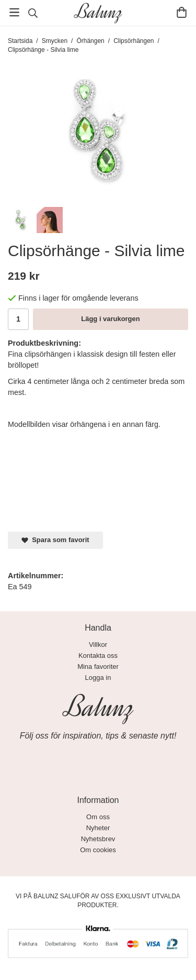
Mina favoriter (98, 667)
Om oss (98, 817)
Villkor (98, 645)
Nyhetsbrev (98, 839)
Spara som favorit (55, 540)
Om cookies (98, 850)
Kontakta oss (98, 656)
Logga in (98, 678)
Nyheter (98, 828)
